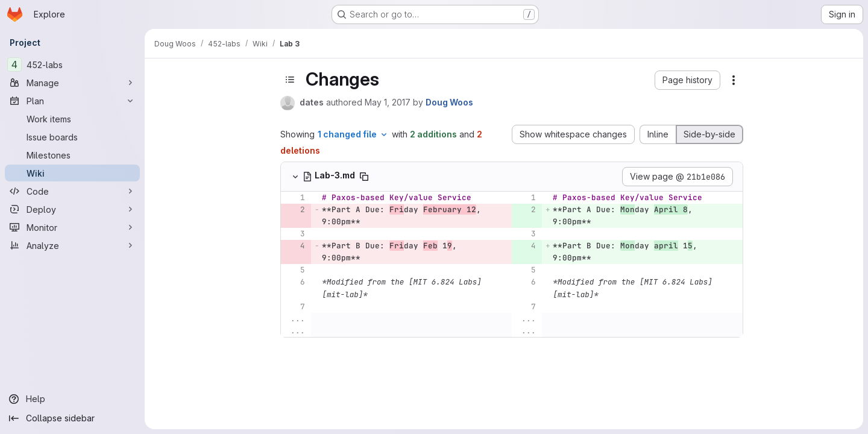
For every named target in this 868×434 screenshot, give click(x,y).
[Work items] (72, 119)
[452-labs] (72, 64)
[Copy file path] (364, 177)
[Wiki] (72, 173)
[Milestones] (72, 155)
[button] (687, 80)
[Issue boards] (72, 137)
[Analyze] (72, 245)
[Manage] (72, 83)
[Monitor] (72, 227)
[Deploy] (72, 209)
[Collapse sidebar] (72, 418)
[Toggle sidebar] (290, 80)
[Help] (72, 399)
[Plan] (72, 101)
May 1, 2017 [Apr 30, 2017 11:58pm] (388, 102)
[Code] (72, 191)
